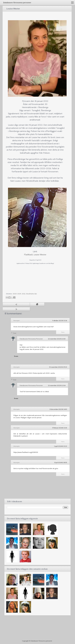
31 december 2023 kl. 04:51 (58, 409)
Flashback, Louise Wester (35, 255)
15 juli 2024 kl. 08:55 (61, 463)
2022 (24, 294)
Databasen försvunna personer (17, 3)
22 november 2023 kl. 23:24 (57, 385)
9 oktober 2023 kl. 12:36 (60, 321)
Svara (63, 332)
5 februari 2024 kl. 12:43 (60, 428)
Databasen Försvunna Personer (31, 339)
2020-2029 (17, 294)
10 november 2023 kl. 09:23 (58, 367)
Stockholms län (31, 294)
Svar (15, 333)
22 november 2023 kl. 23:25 (57, 339)
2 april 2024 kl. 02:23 (61, 446)
